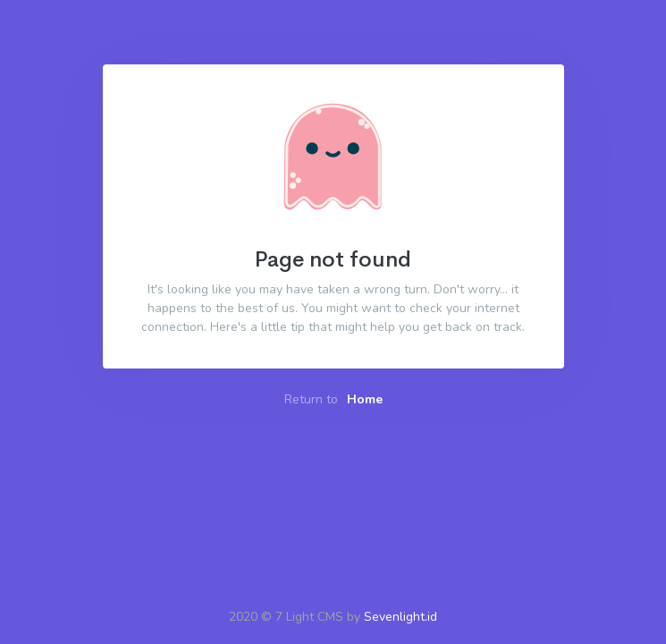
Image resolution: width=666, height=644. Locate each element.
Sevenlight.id (400, 617)
